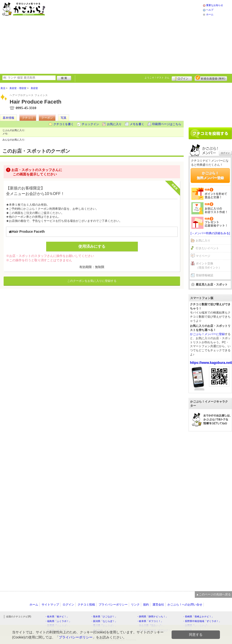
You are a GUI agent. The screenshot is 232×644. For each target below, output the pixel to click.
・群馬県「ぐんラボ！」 (58, 626)
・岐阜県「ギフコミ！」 (150, 621)
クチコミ (28, 118)
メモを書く (137, 124)
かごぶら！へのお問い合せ (185, 605)
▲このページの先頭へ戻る (213, 594)
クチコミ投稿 (86, 605)
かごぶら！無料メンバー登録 (210, 175)
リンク (135, 605)
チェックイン (90, 124)
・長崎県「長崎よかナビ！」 (198, 617)
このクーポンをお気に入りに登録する (92, 281)
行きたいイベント (207, 248)
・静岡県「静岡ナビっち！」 (152, 617)
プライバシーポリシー (113, 605)
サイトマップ (50, 605)
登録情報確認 (204, 275)
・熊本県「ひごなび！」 (104, 617)
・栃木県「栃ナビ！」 (57, 617)
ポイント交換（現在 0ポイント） (209, 266)
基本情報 (8, 118)
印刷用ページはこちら (167, 124)
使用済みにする (92, 246)
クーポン (47, 118)
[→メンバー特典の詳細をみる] (210, 233)
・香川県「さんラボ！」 (104, 626)
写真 (64, 118)
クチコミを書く (64, 124)
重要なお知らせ (215, 5)
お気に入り (114, 124)
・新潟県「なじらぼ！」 (104, 621)
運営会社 (158, 605)
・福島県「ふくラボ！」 (58, 621)
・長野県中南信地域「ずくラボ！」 (202, 621)
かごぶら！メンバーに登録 (207, 334)
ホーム (210, 14)
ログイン (182, 78)
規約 (146, 605)
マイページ (203, 256)
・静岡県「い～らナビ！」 (197, 626)
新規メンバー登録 (211, 78)
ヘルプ (210, 10)
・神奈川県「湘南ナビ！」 (151, 626)
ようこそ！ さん (157, 78)
